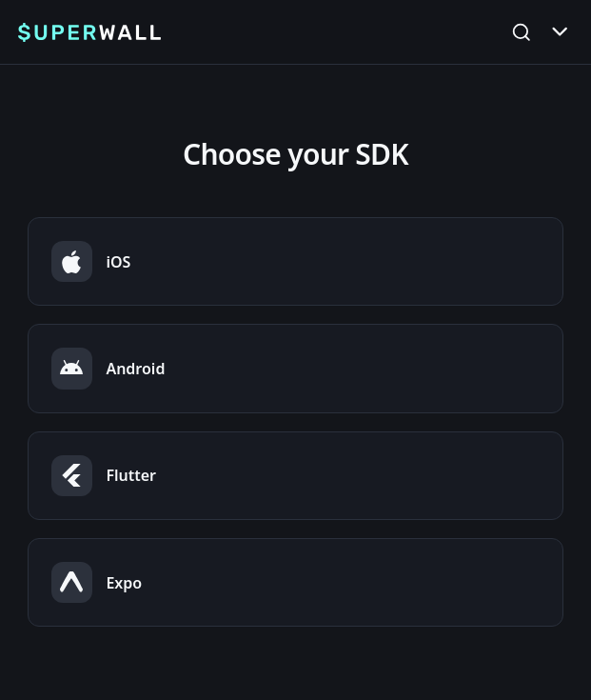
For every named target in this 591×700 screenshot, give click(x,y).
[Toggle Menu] (560, 32)
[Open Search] (521, 32)
